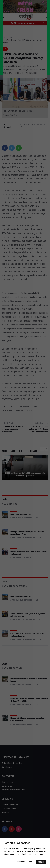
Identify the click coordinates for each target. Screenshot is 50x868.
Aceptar (41, 862)
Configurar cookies (25, 862)
